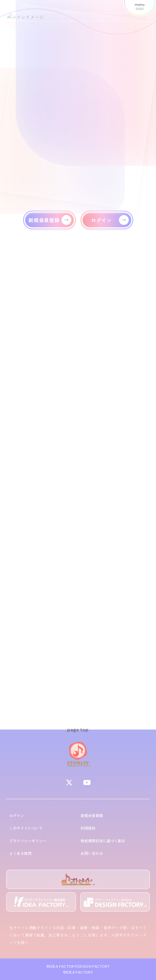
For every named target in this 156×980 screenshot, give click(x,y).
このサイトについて (26, 828)
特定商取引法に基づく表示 (103, 841)
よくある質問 (20, 853)
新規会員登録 (92, 815)
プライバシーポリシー (28, 841)
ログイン (17, 815)
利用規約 (88, 828)
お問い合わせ (92, 853)
